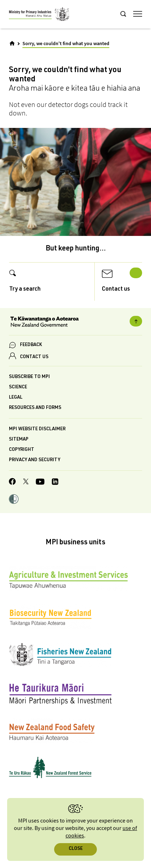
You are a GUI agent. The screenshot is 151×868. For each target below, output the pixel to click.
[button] (14, 500)
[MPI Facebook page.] (12, 482)
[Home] (12, 43)
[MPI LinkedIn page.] (55, 483)
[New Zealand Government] (75, 323)
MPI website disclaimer (37, 429)
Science (18, 387)
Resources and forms (35, 408)
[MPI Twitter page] (26, 482)
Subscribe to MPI (29, 377)
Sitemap (19, 440)
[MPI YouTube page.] (40, 483)
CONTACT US (34, 357)
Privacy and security (35, 460)
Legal (16, 398)
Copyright (22, 450)
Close (76, 849)
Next (136, 273)
